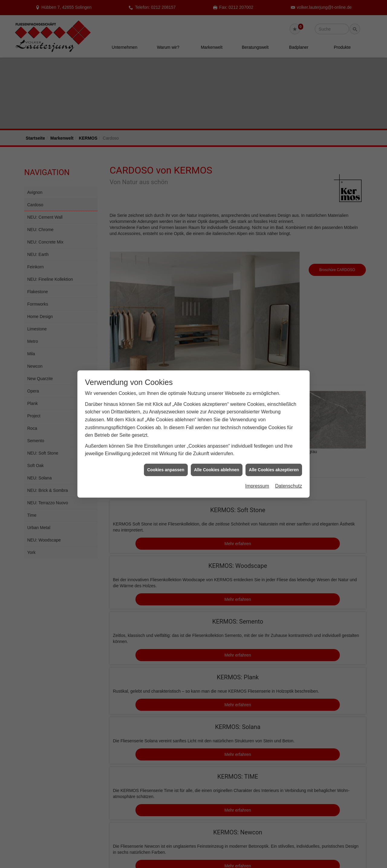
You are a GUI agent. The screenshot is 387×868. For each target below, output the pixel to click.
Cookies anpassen (166, 470)
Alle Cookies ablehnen (217, 470)
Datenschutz (289, 486)
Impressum (257, 486)
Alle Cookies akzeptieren (274, 470)
